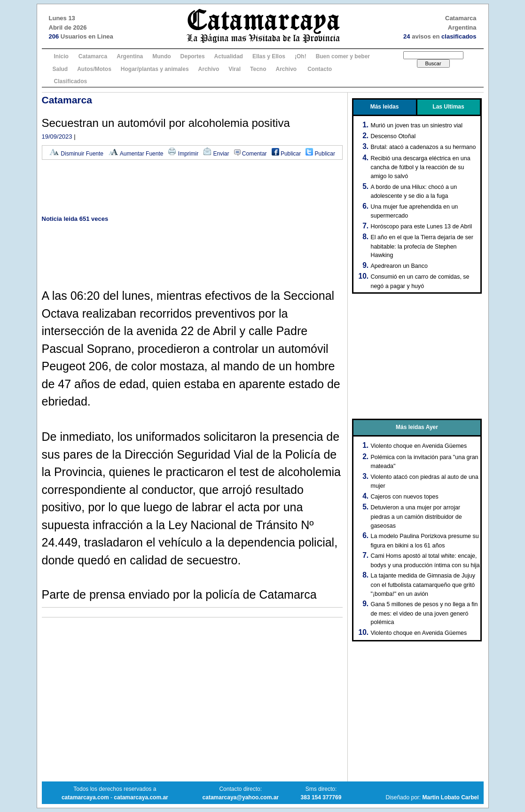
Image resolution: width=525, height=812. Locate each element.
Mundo (161, 56)
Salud (60, 69)
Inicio (61, 56)
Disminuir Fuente (76, 154)
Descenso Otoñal (393, 136)
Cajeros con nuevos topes (405, 497)
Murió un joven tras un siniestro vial (417, 125)
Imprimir (183, 154)
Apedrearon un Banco (399, 266)
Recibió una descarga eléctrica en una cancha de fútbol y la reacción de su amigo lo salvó (421, 167)
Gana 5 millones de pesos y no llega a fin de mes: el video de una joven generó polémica (424, 613)
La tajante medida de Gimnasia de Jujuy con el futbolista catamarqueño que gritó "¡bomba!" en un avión (423, 585)
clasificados (459, 36)
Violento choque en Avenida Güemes (419, 446)
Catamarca (93, 56)
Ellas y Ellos (269, 56)
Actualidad (229, 56)
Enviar (216, 154)
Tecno (258, 69)
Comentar (251, 154)
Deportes (193, 56)
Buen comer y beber (343, 56)
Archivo (209, 69)
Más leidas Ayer (417, 427)
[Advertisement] (192, 188)
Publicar (286, 154)
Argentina (130, 56)
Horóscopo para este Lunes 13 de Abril (422, 226)
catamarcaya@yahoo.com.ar (241, 797)
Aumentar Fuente (136, 154)
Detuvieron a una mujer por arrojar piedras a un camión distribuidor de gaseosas (416, 516)
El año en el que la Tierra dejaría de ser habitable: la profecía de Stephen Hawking (422, 246)
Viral (235, 69)
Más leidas (385, 107)
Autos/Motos (94, 69)
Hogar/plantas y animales (155, 69)
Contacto (320, 69)
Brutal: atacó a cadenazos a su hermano (423, 147)
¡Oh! (301, 56)
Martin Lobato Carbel (450, 797)
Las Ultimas (448, 107)
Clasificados (71, 81)
